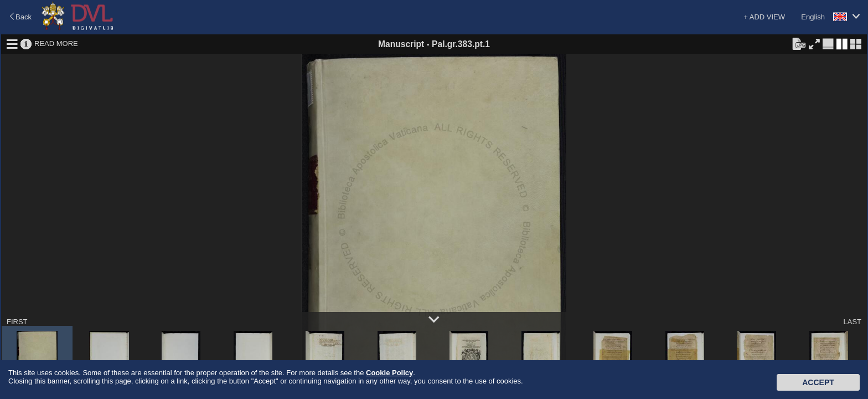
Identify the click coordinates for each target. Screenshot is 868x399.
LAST (852, 322)
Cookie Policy (389, 373)
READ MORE (56, 44)
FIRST (17, 322)
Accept (818, 382)
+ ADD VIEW (764, 17)
